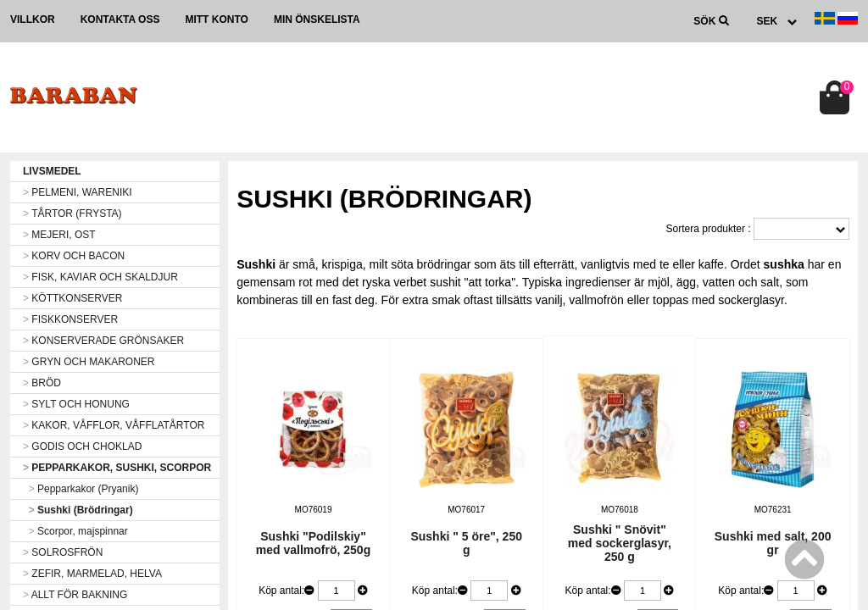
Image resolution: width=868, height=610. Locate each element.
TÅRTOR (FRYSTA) (72, 213)
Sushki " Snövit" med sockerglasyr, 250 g (620, 543)
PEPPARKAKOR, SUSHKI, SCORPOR (117, 468)
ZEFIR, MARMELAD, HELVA (92, 574)
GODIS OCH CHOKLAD (82, 446)
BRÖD (42, 383)
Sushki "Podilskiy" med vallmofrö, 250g (313, 543)
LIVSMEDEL (52, 171)
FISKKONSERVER (70, 319)
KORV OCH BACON (74, 256)
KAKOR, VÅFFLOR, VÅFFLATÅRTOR (114, 425)
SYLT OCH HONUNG (76, 404)
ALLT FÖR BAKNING (75, 595)
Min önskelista (317, 19)
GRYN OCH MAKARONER (89, 362)
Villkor (33, 19)
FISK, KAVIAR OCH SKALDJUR (100, 277)
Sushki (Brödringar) (78, 510)
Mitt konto (216, 19)
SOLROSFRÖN (63, 552)
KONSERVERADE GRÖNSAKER (103, 341)
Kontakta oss (120, 19)
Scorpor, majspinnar (75, 531)
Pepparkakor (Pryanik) (81, 489)
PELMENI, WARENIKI (78, 192)
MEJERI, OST (59, 235)
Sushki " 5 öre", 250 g (466, 543)
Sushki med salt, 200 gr (773, 543)
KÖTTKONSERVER (72, 298)
